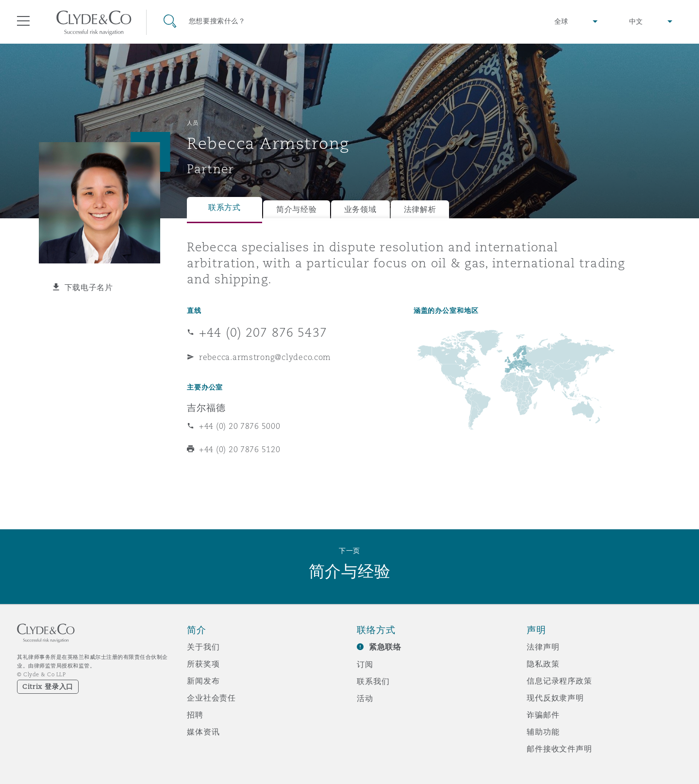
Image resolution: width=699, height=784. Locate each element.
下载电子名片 (89, 287)
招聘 (195, 715)
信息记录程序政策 (559, 681)
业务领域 (360, 209)
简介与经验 (297, 209)
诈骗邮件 (543, 715)
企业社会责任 (211, 698)
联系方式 (225, 207)
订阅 (365, 664)
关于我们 (203, 647)
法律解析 (420, 209)
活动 (365, 698)
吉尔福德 (206, 408)
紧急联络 (385, 647)
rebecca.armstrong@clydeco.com (265, 357)
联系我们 (373, 681)
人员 (192, 123)
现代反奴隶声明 (555, 698)
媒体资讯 (203, 732)
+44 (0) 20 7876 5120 (240, 449)
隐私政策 (543, 664)
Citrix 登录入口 (48, 686)
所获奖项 (203, 664)
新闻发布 (203, 681)
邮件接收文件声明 (559, 749)
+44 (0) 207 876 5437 (263, 332)
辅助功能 (543, 732)
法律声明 (543, 647)
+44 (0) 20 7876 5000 (240, 426)
